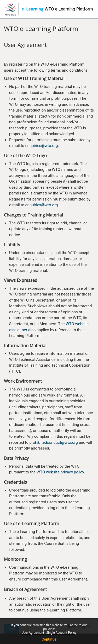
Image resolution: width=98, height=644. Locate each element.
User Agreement (33, 633)
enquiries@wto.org (41, 146)
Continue (49, 639)
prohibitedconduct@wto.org (53, 442)
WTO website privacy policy (60, 472)
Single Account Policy (61, 633)
